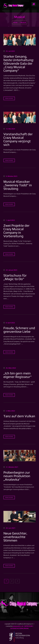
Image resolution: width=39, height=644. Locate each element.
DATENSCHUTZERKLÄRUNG (19, 628)
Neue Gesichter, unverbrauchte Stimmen (15, 537)
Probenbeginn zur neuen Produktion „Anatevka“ (17, 476)
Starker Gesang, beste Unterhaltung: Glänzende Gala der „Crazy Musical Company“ (19, 63)
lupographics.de (18, 626)
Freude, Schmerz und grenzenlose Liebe (19, 330)
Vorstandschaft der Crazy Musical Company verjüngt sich (18, 139)
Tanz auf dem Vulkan (19, 416)
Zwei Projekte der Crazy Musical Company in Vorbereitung (16, 231)
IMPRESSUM (28, 626)
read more (9, 98)
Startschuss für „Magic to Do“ (15, 277)
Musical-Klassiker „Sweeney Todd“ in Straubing (18, 185)
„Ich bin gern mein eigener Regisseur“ (17, 375)
